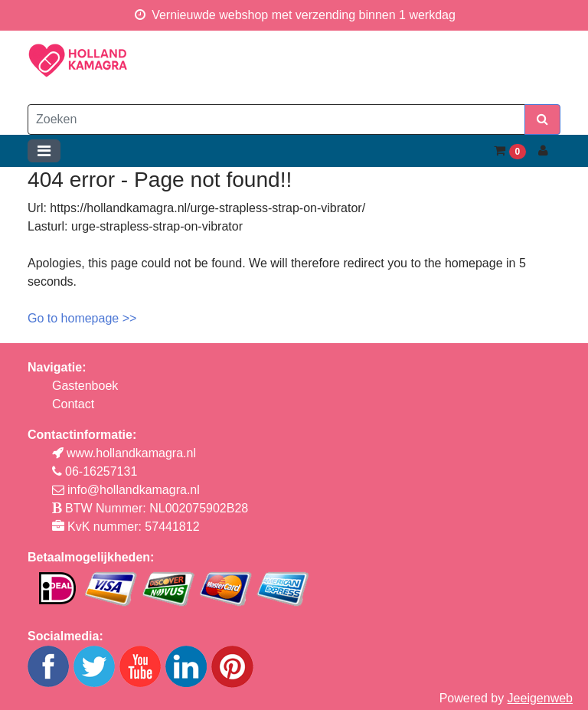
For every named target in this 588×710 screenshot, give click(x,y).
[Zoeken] (276, 119)
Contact (73, 404)
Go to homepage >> (82, 318)
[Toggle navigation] (44, 151)
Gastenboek (85, 386)
